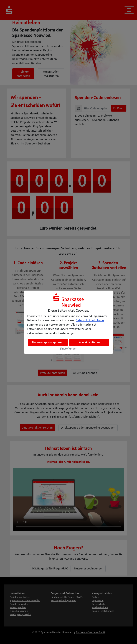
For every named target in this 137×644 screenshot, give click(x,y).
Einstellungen (68, 349)
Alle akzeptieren (89, 342)
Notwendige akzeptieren (48, 342)
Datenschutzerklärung (90, 320)
